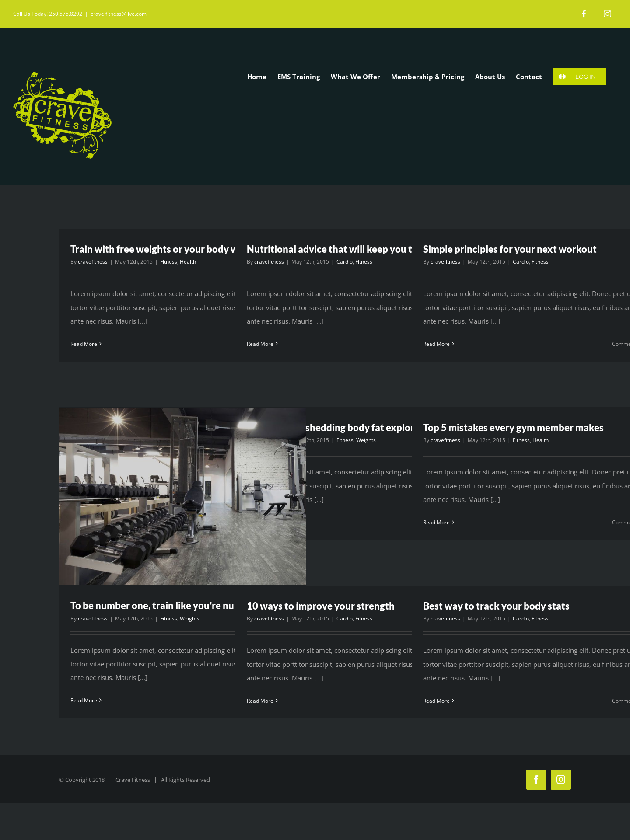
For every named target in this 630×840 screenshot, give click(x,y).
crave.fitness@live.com (119, 14)
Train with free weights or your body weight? (168, 249)
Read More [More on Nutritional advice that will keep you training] (260, 344)
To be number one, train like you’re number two (173, 605)
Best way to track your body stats (496, 606)
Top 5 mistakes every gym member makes (513, 427)
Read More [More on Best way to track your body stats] (436, 701)
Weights (190, 619)
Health (188, 262)
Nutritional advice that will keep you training (345, 249)
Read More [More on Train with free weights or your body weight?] (84, 344)
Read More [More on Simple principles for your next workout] (436, 344)
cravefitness (93, 262)
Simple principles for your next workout (510, 249)
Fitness (169, 262)
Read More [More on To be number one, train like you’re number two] (84, 700)
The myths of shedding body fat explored (336, 427)
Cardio (345, 262)
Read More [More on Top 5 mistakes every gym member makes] (436, 522)
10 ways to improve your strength (321, 606)
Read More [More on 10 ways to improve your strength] (260, 701)
